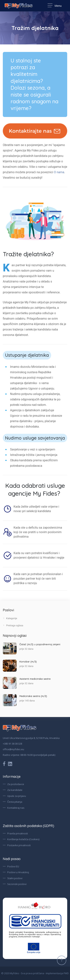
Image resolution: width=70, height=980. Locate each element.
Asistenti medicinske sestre (35, 679)
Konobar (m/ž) (28, 662)
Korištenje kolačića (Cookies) (23, 839)
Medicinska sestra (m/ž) (33, 696)
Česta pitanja (15, 802)
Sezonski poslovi (17, 884)
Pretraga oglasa (13, 625)
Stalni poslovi (15, 878)
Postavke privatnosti (19, 845)
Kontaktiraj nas (16, 808)
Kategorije (10, 618)
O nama (59, 172)
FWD (66, 973)
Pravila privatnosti (18, 833)
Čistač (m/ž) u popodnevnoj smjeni (40, 644)
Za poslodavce (16, 784)
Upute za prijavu (17, 796)
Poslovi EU (13, 866)
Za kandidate (15, 790)
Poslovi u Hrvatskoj (18, 872)
